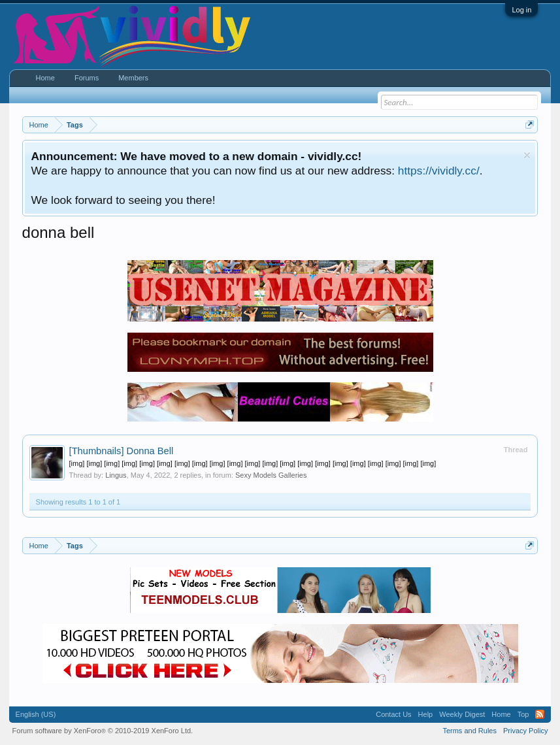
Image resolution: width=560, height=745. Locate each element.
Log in (521, 10)
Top (523, 714)
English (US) (36, 714)
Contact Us (393, 714)
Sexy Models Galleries (271, 475)
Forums (87, 78)
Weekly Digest (462, 714)
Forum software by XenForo (103, 731)
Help (426, 714)
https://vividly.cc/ (439, 171)
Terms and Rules (469, 731)
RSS (540, 714)
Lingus (116, 475)
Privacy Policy (525, 731)
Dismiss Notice (527, 155)
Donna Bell (122, 451)
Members (133, 78)
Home (45, 78)
